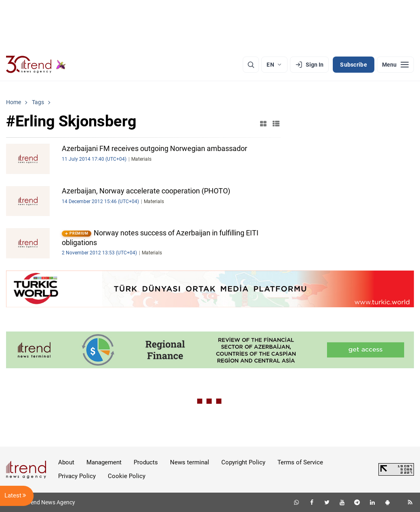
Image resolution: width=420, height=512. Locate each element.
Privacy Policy (77, 476)
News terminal (190, 462)
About (66, 462)
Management (104, 462)
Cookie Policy (127, 476)
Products (146, 462)
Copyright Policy (243, 462)
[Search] (251, 65)
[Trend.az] (36, 65)
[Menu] (395, 65)
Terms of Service (300, 462)
